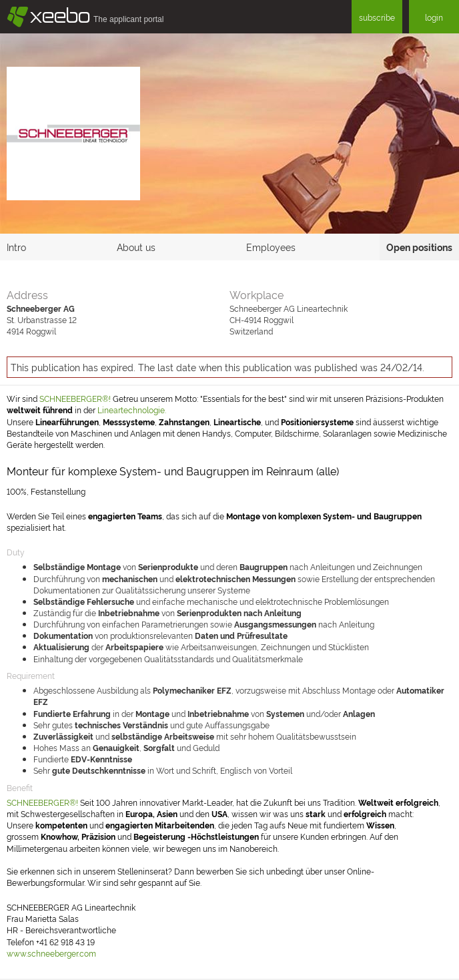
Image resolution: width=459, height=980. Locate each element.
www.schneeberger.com (51, 953)
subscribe (377, 17)
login (434, 17)
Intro (16, 247)
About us (136, 247)
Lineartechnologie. (132, 410)
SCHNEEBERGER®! (75, 398)
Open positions (419, 247)
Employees (271, 247)
